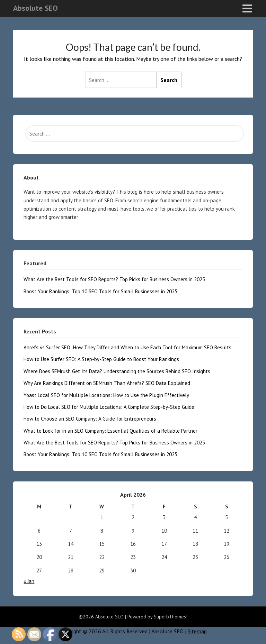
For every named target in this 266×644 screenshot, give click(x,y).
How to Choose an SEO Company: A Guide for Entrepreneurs (90, 419)
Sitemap (197, 631)
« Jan (29, 581)
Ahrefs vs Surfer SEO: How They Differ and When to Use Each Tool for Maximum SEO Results (127, 347)
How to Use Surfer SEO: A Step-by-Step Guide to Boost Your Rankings (101, 359)
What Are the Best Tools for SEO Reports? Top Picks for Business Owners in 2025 (114, 279)
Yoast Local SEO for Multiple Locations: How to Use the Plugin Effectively (106, 395)
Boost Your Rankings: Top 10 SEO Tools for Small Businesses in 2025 (100, 291)
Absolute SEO (36, 8)
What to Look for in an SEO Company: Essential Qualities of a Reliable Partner (110, 431)
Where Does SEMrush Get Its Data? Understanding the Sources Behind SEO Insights (117, 371)
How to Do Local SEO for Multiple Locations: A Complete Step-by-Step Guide (109, 407)
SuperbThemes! (171, 617)
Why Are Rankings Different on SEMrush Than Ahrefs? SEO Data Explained (107, 383)
